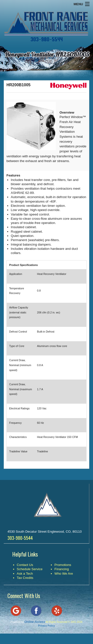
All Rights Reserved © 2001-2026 (64, 622)
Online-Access (35, 622)
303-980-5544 (47, 39)
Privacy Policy (47, 626)
